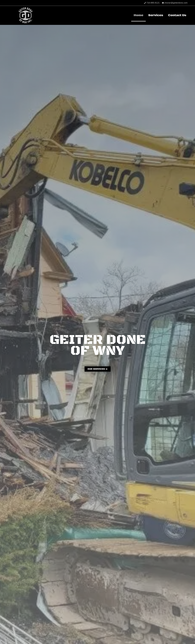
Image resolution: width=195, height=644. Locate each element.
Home (138, 15)
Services (156, 15)
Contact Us (177, 15)
